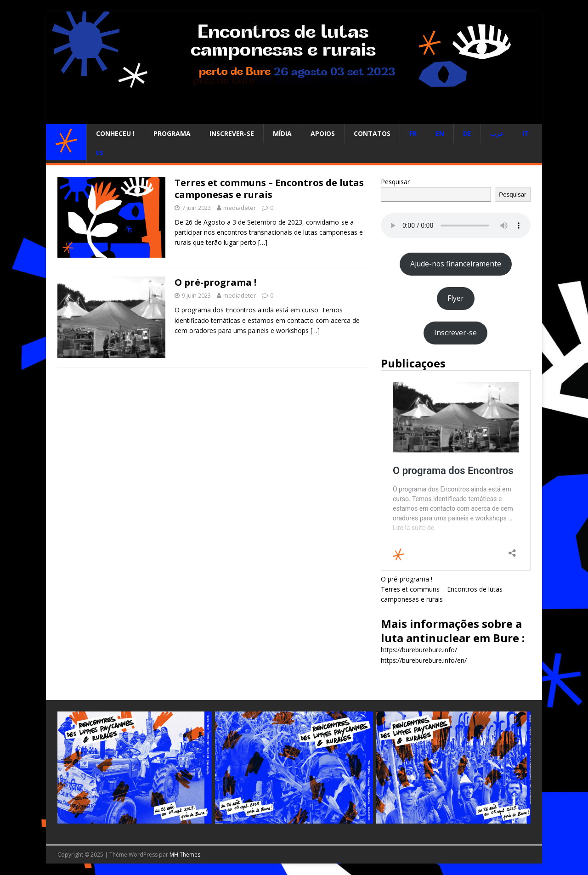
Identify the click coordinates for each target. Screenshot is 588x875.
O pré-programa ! (215, 282)
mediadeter (240, 208)
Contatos (372, 133)
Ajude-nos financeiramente (456, 264)
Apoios (323, 133)
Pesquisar (395, 182)
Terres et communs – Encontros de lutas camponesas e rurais (269, 189)
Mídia (282, 133)
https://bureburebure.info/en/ (424, 660)
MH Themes (185, 855)
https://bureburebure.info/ (419, 650)
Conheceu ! (115, 133)
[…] (263, 242)
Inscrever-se (232, 133)
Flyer (456, 298)
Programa (172, 133)
